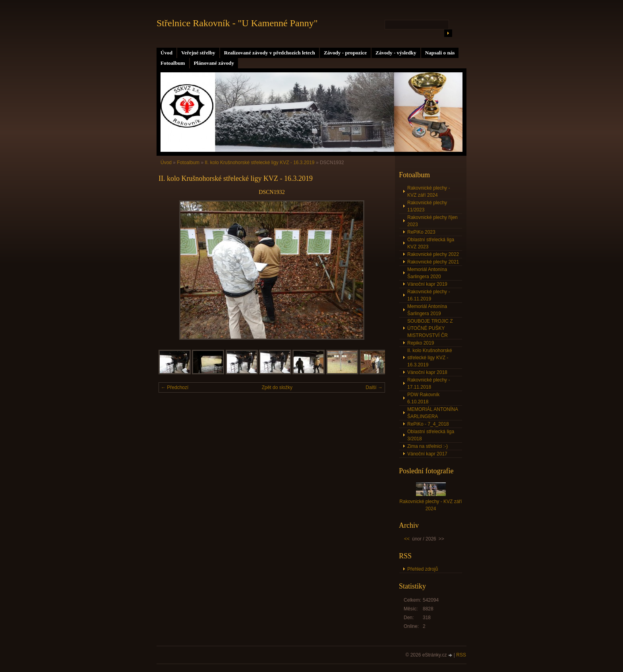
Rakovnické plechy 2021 (433, 262)
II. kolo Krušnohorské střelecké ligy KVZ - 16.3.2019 (260, 163)
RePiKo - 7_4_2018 (428, 424)
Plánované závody (214, 63)
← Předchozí (175, 387)
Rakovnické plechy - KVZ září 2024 (429, 192)
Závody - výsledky (396, 53)
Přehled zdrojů (423, 569)
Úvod (166, 53)
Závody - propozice (345, 53)
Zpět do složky (277, 387)
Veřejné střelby (198, 53)
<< (407, 539)
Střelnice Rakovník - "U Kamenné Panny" (237, 23)
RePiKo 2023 (421, 232)
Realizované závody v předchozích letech (270, 53)
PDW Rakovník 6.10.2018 (423, 398)
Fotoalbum (173, 63)
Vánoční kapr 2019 (427, 284)
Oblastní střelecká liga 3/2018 (431, 435)
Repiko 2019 (421, 343)
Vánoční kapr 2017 (427, 454)
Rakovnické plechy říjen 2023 (432, 221)
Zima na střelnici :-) (428, 446)
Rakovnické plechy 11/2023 (427, 206)
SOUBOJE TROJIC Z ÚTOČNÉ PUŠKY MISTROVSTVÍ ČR (430, 328)
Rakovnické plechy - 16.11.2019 (429, 295)
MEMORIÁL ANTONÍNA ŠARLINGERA (433, 413)
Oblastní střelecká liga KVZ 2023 (431, 243)
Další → (374, 387)
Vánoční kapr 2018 (427, 372)
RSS (461, 655)
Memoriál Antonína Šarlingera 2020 (427, 273)
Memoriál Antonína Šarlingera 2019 (427, 310)
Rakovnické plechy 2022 (433, 254)
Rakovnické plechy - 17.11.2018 (429, 383)
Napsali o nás (440, 53)
